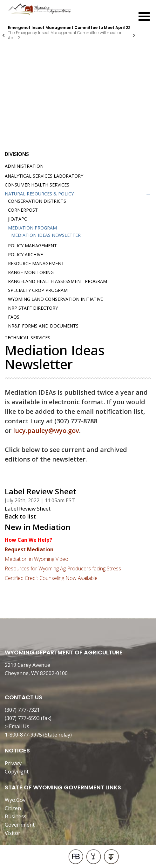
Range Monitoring (31, 272)
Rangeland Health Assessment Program (58, 281)
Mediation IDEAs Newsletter (46, 235)
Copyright (17, 772)
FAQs (14, 317)
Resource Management (36, 263)
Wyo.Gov (15, 800)
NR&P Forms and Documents (43, 326)
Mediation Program (32, 228)
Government (20, 825)
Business (16, 816)
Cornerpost (23, 210)
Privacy (13, 763)
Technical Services (27, 338)
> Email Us (17, 726)
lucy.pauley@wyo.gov (46, 430)
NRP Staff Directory (33, 308)
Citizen (13, 808)
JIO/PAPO (18, 219)
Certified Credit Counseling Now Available (51, 578)
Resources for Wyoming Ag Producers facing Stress (63, 568)
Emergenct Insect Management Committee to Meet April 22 (69, 28)
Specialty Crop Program (38, 290)
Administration (24, 166)
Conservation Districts (37, 201)
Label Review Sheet (28, 509)
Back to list (20, 516)
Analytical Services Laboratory (44, 176)
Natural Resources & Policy (39, 194)
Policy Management (32, 246)
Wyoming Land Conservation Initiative (55, 299)
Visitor (13, 833)
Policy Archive (25, 254)
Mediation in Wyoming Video (37, 559)
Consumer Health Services (37, 185)
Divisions (17, 154)
